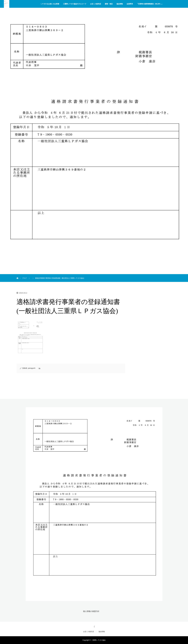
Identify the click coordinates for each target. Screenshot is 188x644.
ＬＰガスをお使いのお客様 (50, 4)
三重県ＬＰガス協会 (99, 640)
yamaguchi (32, 368)
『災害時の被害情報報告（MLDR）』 (150, 4)
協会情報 (120, 4)
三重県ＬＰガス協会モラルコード (75, 4)
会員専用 (130, 4)
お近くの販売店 (96, 4)
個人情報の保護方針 (91, 611)
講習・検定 (109, 4)
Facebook (94, 626)
